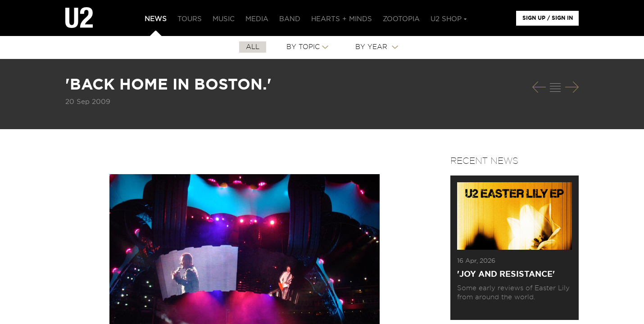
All (253, 47)
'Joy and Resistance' (506, 274)
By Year (372, 47)
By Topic (303, 47)
